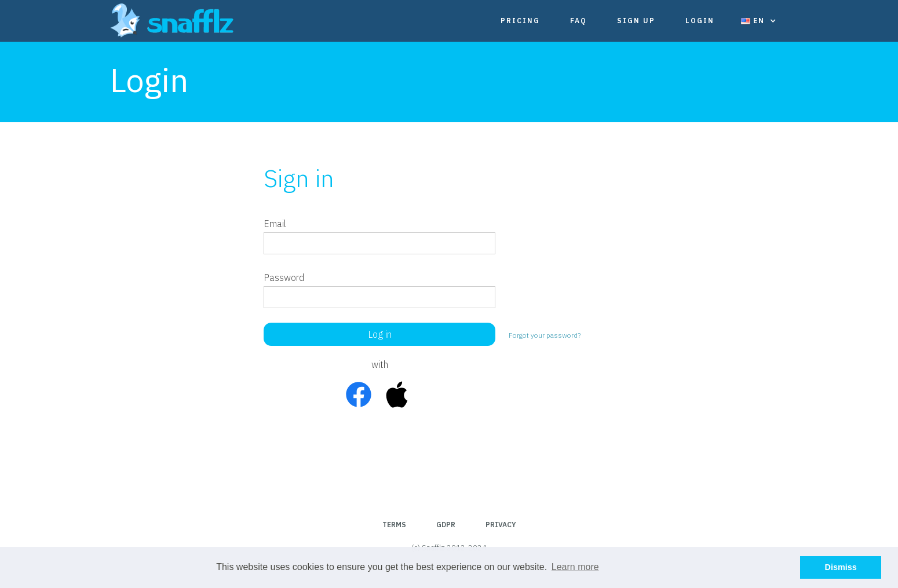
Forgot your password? (545, 335)
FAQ (578, 21)
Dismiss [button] (841, 567)
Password (284, 277)
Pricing (520, 21)
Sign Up (636, 21)
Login (700, 21)
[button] (759, 21)
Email (275, 224)
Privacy (501, 525)
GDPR (446, 525)
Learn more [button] (575, 567)
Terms (394, 525)
